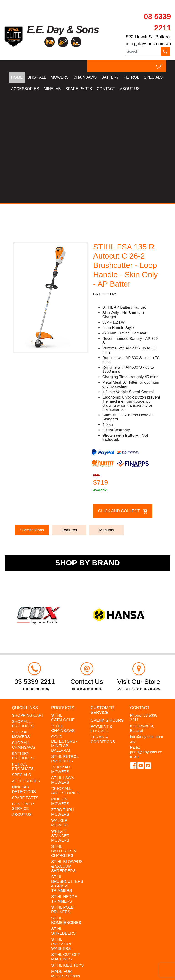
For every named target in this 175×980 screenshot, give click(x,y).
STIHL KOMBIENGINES (66, 812)
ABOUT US (130, 89)
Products (63, 599)
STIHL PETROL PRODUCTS (65, 650)
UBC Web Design (44, 970)
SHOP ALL (37, 77)
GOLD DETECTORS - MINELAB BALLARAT (64, 635)
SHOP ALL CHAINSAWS (23, 637)
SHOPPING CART (28, 607)
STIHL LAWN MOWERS (63, 672)
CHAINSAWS (85, 77)
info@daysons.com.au (148, 44)
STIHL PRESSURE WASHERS (62, 836)
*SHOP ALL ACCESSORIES (65, 682)
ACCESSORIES (25, 89)
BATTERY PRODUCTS (23, 647)
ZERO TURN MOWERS (63, 704)
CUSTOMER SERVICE (23, 698)
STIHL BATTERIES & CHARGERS (64, 743)
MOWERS (60, 77)
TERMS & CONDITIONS (103, 631)
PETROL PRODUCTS (23, 658)
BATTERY (110, 77)
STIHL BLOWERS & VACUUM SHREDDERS (67, 758)
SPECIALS (153, 77)
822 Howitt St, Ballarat (148, 37)
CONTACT (106, 89)
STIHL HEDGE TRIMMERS (64, 791)
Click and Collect (119, 403)
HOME (17, 77)
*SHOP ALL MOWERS (61, 661)
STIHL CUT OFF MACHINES (66, 849)
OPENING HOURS (107, 612)
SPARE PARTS (79, 89)
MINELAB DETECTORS (24, 681)
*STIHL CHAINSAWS (63, 620)
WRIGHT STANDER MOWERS (60, 727)
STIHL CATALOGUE (63, 609)
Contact (140, 599)
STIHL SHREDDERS (63, 823)
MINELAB (52, 89)
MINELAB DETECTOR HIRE (67, 876)
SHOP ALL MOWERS (21, 626)
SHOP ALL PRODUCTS (23, 615)
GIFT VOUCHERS (67, 884)
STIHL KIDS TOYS (67, 857)
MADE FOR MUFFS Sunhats (66, 865)
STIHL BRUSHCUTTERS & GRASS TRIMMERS (67, 775)
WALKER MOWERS (60, 714)
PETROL (131, 77)
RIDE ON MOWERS (60, 693)
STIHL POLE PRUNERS (62, 801)
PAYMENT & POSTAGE (102, 620)
